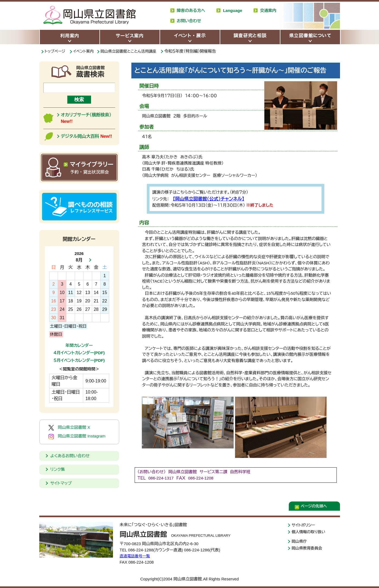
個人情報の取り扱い (310, 533)
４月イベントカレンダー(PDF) (79, 353)
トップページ (56, 51)
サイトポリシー (304, 525)
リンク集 (58, 469)
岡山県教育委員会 (308, 550)
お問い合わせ (189, 21)
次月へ (89, 260)
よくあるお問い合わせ (70, 456)
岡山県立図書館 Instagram (77, 436)
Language (233, 10)
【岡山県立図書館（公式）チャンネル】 (205, 198)
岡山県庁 (300, 542)
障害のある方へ (191, 10)
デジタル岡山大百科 (87, 136)
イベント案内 (86, 51)
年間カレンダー (79, 345)
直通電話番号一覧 (136, 556)
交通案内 (268, 10)
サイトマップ (61, 483)
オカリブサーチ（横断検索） (86, 118)
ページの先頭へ (318, 507)
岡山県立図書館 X (69, 428)
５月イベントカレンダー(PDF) (79, 360)
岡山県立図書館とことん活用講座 (133, 51)
